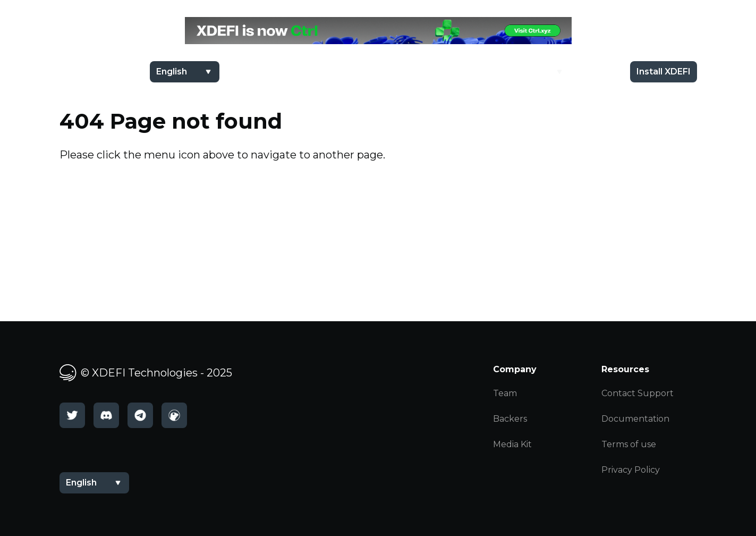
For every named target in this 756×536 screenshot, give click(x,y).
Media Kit (512, 444)
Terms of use (629, 444)
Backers (510, 419)
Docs (597, 72)
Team (505, 393)
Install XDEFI (664, 72)
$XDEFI (473, 72)
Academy (531, 72)
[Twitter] (72, 415)
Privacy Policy (631, 470)
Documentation (635, 419)
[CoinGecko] (174, 415)
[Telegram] (140, 415)
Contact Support (638, 393)
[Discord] (106, 415)
